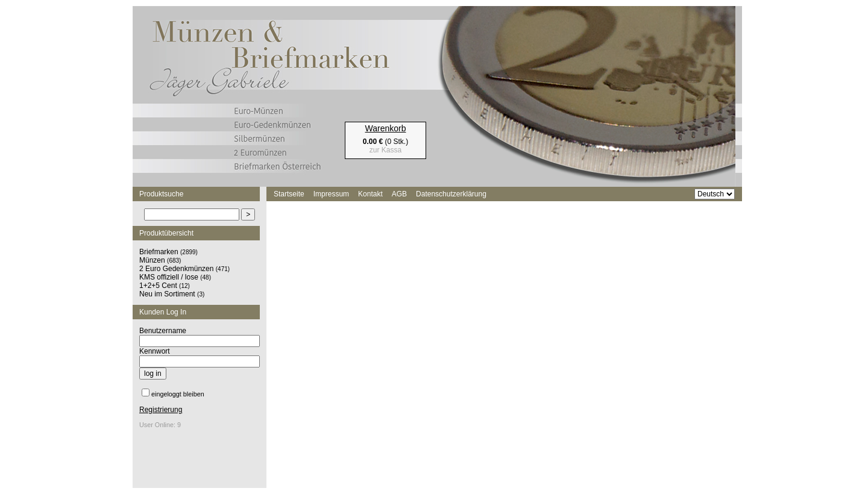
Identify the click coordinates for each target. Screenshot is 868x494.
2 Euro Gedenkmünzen (176, 269)
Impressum (331, 194)
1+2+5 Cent (158, 286)
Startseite (289, 194)
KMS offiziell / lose (169, 277)
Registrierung (161, 410)
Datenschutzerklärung (451, 194)
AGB (399, 194)
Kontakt (370, 194)
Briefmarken (159, 252)
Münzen (152, 260)
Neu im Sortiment (167, 294)
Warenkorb (386, 128)
